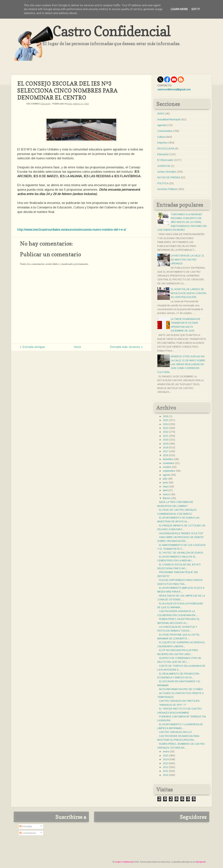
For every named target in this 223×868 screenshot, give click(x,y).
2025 (166, 420)
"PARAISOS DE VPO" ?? (173, 705)
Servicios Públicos (167, 189)
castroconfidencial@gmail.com (174, 89)
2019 (166, 444)
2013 (166, 763)
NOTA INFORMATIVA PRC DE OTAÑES (181, 689)
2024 (166, 424)
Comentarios (28, 833)
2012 (166, 767)
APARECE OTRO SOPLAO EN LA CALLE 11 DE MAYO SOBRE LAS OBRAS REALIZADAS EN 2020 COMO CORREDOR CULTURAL (181, 364)
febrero (167, 498)
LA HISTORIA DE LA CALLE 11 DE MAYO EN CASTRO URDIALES (187, 260)
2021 (166, 436)
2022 (166, 432)
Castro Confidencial (112, 31)
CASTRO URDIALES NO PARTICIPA (179, 701)
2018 (166, 447)
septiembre (169, 471)
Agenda (162, 125)
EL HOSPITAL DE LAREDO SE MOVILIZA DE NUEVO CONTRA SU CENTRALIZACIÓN (188, 293)
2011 (166, 771)
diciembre (168, 459)
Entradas (26, 826)
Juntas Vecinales (167, 172)
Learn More (179, 9)
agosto (167, 475)
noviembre (169, 463)
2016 (166, 455)
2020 (166, 440)
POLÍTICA (163, 183)
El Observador (165, 160)
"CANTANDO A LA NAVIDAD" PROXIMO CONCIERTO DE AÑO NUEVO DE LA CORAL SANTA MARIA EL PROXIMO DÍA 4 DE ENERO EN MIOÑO (182, 222)
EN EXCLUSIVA (166, 149)
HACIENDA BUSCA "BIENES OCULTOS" (181, 533)
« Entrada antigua (32, 347)
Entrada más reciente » (126, 347)
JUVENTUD (164, 166)
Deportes (162, 143)
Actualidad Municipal (169, 119)
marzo (166, 494)
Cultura (161, 137)
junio (166, 482)
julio (165, 479)
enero (166, 752)
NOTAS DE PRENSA (169, 177)
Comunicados (165, 131)
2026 (166, 416)
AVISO (161, 114)
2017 (166, 451)
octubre (167, 467)
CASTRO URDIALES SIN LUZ (176, 732)
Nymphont (201, 862)
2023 (166, 428)
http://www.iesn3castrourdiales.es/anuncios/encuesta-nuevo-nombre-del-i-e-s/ (72, 230)
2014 (166, 759)
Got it (196, 9)
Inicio (78, 347)
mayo (166, 486)
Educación (45, 104)
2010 (166, 775)
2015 (166, 756)
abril (165, 490)
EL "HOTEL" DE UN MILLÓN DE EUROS (181, 553)
